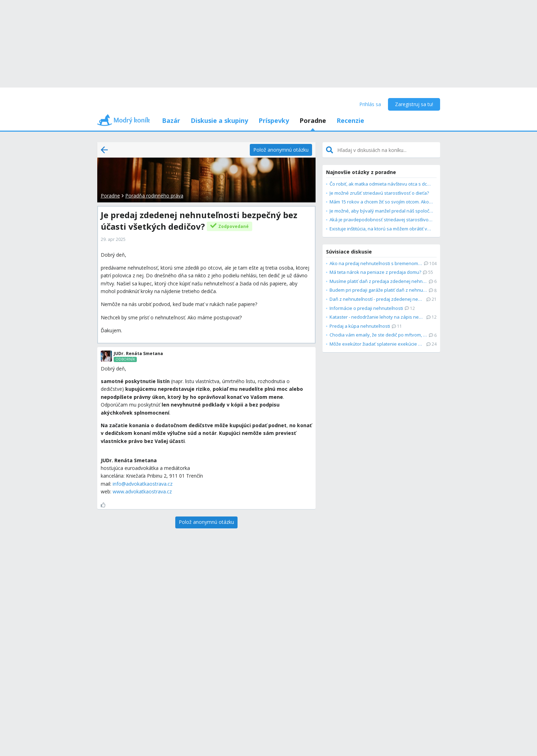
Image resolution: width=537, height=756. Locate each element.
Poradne (313, 120)
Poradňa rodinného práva (154, 196)
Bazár (171, 120)
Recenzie (350, 120)
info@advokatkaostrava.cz (143, 484)
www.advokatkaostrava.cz (142, 491)
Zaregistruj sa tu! (414, 104)
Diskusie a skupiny (219, 120)
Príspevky (274, 120)
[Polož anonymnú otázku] (281, 150)
